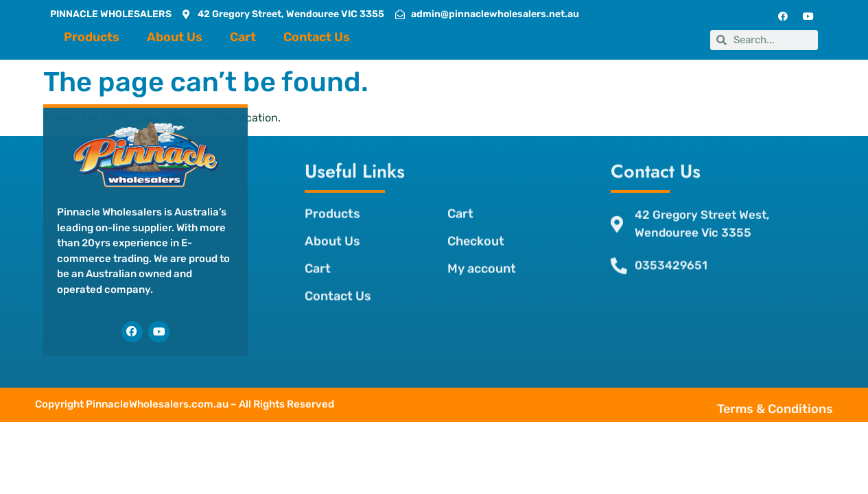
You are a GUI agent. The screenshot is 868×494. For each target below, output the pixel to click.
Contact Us (317, 37)
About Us (175, 37)
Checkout (475, 226)
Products (92, 37)
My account (481, 254)
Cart (243, 37)
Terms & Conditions (802, 408)
